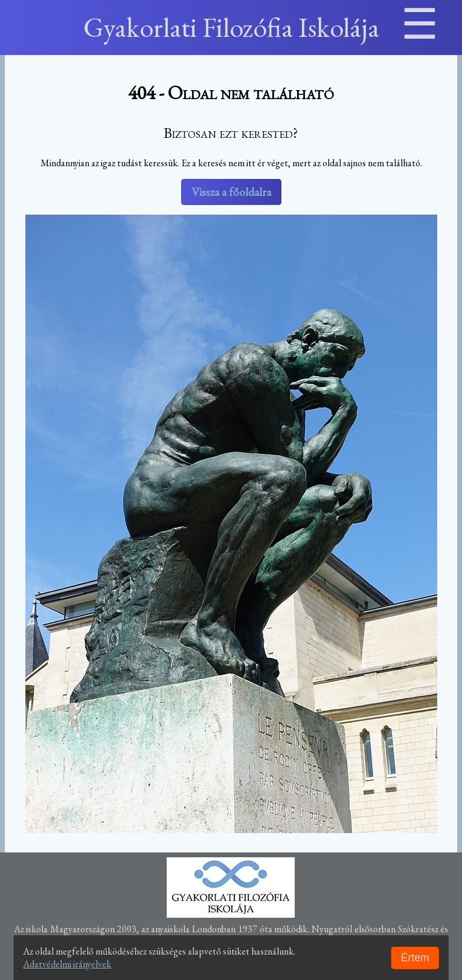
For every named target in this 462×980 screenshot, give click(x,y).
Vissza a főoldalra (231, 192)
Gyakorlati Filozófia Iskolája (231, 27)
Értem (415, 958)
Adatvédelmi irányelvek (67, 964)
